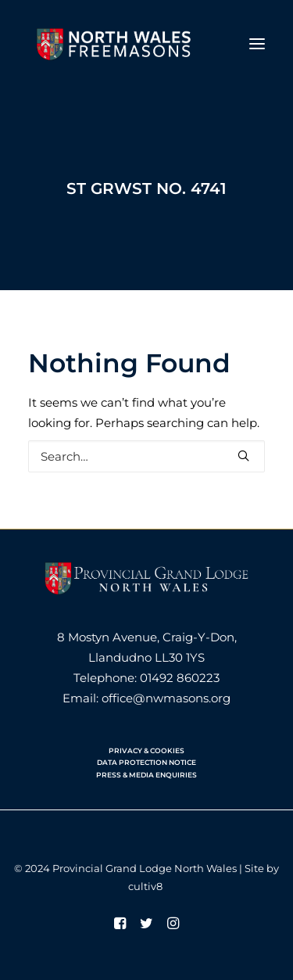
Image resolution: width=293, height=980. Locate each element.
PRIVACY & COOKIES (146, 750)
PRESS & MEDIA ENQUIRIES (146, 775)
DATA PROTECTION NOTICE (146, 762)
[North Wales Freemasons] (114, 44)
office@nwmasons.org (166, 698)
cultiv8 (145, 886)
